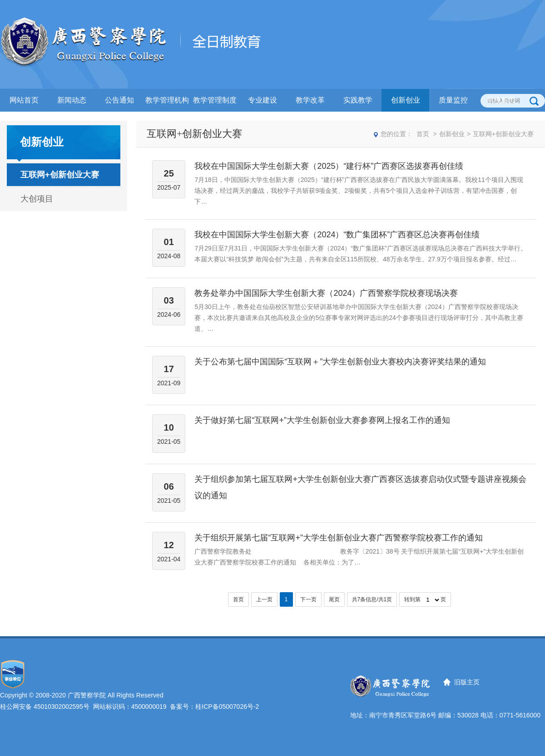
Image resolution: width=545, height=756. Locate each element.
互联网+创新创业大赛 (60, 175)
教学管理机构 (167, 100)
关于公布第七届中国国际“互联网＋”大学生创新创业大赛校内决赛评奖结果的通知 (340, 362)
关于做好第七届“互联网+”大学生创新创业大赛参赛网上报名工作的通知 (322, 420)
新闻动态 (72, 100)
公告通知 (119, 100)
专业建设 (263, 100)
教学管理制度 (215, 100)
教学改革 (310, 100)
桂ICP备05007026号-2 (227, 707)
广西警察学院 (87, 695)
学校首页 (501, 100)
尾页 (334, 599)
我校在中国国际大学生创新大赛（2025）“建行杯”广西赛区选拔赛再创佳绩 (329, 166)
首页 (423, 134)
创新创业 (406, 100)
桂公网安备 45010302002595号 (45, 707)
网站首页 (24, 100)
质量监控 (453, 100)
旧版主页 (467, 682)
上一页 (264, 599)
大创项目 (37, 199)
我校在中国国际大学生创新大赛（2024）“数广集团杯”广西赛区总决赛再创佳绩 (337, 235)
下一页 (308, 599)
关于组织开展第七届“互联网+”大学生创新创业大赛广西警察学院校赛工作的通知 (339, 538)
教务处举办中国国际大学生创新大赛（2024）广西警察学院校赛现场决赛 (326, 293)
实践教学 (358, 100)
